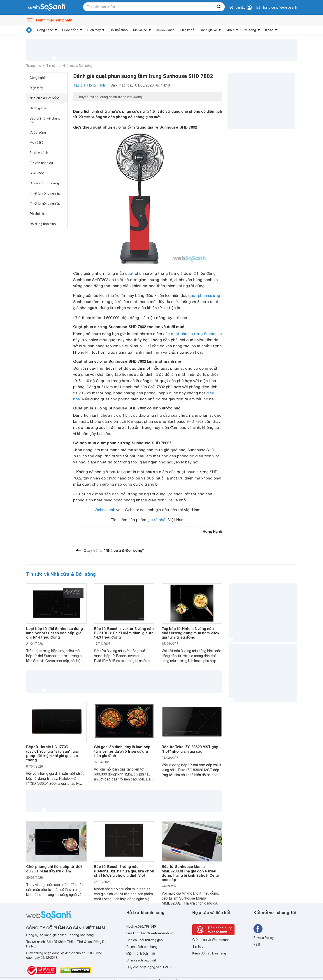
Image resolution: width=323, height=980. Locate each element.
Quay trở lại (114, 550)
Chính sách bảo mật (141, 960)
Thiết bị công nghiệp (45, 193)
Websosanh (105, 510)
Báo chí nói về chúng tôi (45, 120)
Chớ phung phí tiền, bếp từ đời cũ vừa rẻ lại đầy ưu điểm (54, 869)
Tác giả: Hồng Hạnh (89, 85)
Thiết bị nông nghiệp (45, 204)
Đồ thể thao (119, 30)
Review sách (165, 30)
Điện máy (94, 30)
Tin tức (52, 66)
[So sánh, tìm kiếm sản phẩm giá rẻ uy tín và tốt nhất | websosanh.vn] (46, 7)
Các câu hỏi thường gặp (145, 940)
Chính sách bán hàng (142, 947)
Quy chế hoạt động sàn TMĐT (149, 967)
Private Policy (264, 938)
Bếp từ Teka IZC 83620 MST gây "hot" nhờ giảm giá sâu (190, 749)
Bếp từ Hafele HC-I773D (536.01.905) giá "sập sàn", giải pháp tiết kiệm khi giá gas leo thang (52, 753)
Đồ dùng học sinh (43, 224)
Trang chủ (34, 66)
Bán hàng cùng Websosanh (277, 7)
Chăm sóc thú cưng (44, 183)
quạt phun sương (204, 296)
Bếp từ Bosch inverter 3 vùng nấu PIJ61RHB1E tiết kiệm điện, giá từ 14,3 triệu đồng (124, 633)
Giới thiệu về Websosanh (211, 940)
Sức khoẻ (187, 30)
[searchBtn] (219, 7)
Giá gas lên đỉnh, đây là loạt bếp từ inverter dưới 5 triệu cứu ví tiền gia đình (122, 751)
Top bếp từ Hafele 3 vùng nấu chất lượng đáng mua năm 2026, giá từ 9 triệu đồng (191, 633)
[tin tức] (29, 30)
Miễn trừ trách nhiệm (142, 954)
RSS (257, 945)
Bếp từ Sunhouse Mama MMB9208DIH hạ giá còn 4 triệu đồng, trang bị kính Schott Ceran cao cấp (191, 873)
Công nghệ (45, 30)
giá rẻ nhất (157, 520)
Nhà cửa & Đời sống (241, 30)
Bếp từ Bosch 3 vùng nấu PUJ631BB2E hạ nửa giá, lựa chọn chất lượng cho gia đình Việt (124, 871)
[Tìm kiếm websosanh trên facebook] (258, 929)
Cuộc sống (70, 30)
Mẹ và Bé (140, 30)
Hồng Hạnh (212, 531)
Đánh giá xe (208, 30)
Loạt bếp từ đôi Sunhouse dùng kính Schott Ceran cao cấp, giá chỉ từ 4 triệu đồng (55, 633)
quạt (129, 273)
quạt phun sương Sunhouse (196, 334)
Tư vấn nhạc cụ (41, 163)
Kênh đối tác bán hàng (209, 953)
